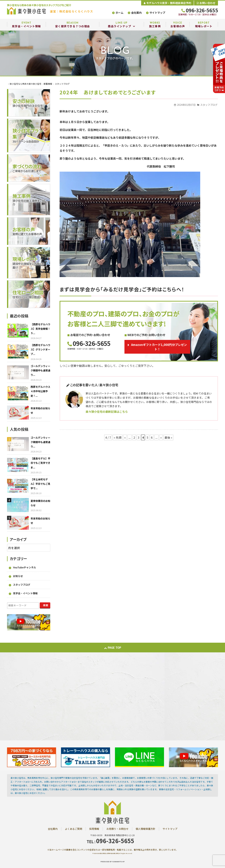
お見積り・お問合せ (117, 829)
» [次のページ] (161, 437)
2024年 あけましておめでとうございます (108, 92)
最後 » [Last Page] (168, 437)
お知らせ (18, 576)
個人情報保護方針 (146, 829)
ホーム (119, 13)
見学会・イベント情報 (25, 593)
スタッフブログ (209, 105)
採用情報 (94, 829)
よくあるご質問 (73, 829)
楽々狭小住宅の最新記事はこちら (107, 412)
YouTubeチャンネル (25, 567)
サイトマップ (157, 13)
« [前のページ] (125, 437)
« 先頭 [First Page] (118, 437)
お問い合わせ (206, 3)
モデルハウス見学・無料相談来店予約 (167, 3)
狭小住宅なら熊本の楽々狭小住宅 (109, 853)
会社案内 (136, 13)
